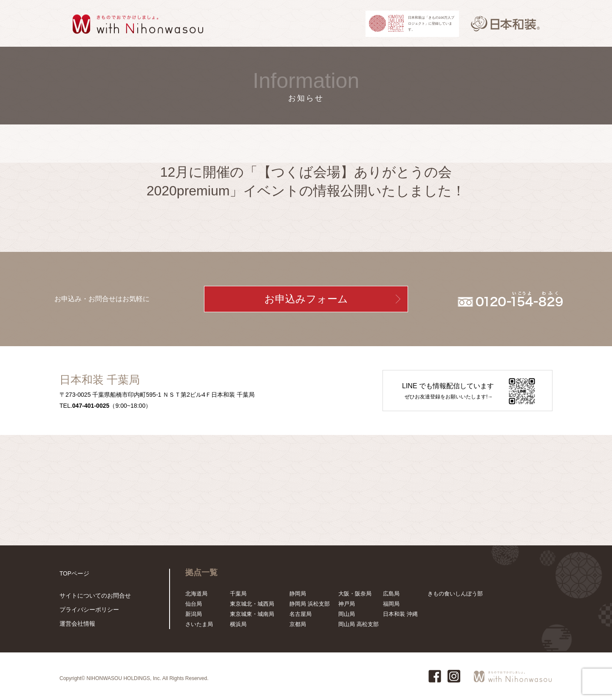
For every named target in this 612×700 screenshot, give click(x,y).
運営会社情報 (76, 624)
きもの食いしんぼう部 (455, 594)
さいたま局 (199, 624)
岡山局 (347, 614)
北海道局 (196, 594)
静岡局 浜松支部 (310, 604)
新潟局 (194, 614)
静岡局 (298, 594)
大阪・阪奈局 (355, 594)
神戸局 (347, 604)
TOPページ (74, 574)
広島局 (391, 594)
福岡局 (391, 604)
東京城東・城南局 (252, 614)
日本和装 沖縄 (400, 614)
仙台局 (194, 604)
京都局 (298, 624)
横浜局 (238, 624)
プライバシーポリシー (87, 610)
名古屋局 (300, 614)
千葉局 (238, 594)
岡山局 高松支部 (358, 624)
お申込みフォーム (306, 299)
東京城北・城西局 (252, 604)
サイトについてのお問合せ (93, 597)
